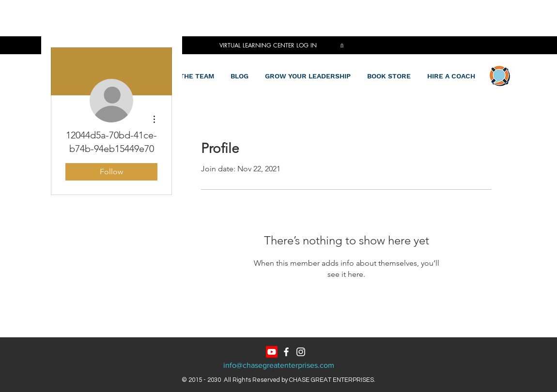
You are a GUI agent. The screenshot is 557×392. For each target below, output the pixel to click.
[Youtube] (272, 352)
